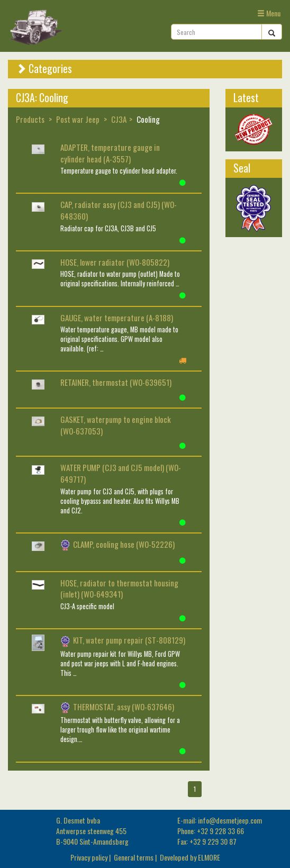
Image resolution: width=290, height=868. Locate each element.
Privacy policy (89, 857)
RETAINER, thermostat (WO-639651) (116, 382)
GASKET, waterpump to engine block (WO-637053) (116, 425)
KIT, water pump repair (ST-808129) (123, 640)
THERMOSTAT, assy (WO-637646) (117, 707)
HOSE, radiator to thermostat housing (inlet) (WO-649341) (119, 589)
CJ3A (119, 119)
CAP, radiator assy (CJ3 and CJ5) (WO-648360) (119, 210)
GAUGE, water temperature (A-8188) (117, 318)
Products (30, 119)
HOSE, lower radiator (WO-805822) (115, 262)
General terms (134, 857)
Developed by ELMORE (190, 857)
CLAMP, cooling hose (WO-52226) (117, 544)
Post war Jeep (78, 119)
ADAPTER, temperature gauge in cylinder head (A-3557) (110, 153)
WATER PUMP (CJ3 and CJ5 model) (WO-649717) (121, 473)
